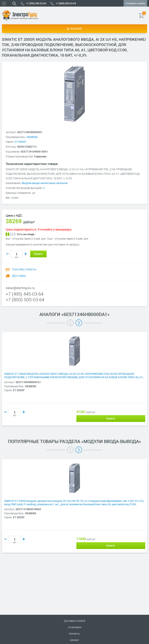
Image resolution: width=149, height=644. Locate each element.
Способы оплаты (21, 269)
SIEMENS (32, 137)
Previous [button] (70, 323)
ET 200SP (20, 142)
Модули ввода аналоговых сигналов (45, 183)
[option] (74, 385)
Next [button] (79, 323)
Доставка (16, 276)
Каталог (75, 29)
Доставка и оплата (74, 621)
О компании (75, 627)
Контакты (74, 634)
